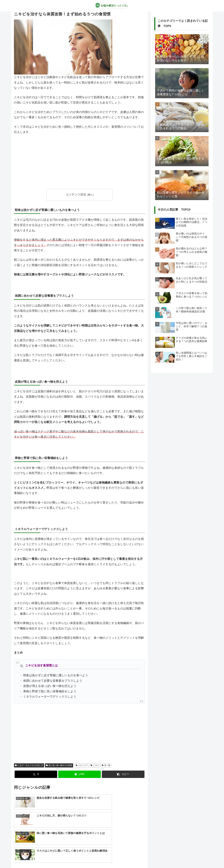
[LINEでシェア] (80, 774)
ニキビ (95, 765)
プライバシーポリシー (119, 858)
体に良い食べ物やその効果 (59, 765)
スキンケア (82, 765)
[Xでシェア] (36, 774)
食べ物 (106, 765)
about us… (99, 858)
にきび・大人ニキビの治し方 (29, 765)
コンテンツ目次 (76, 195)
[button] (123, 774)
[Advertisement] (80, 162)
